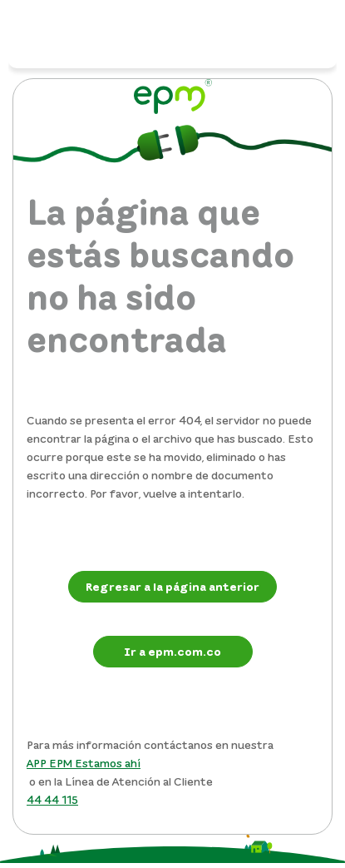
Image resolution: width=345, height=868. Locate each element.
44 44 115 (52, 799)
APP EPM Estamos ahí (84, 763)
